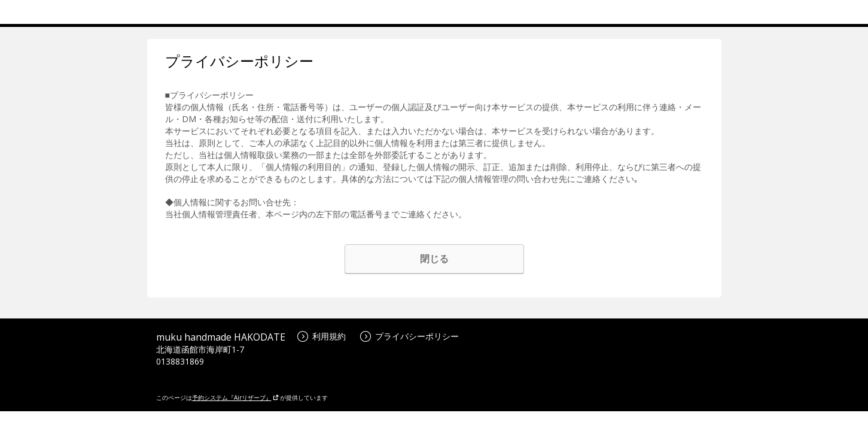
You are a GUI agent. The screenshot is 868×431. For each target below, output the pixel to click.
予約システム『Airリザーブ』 (235, 397)
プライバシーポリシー (409, 336)
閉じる (434, 259)
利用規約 (322, 336)
